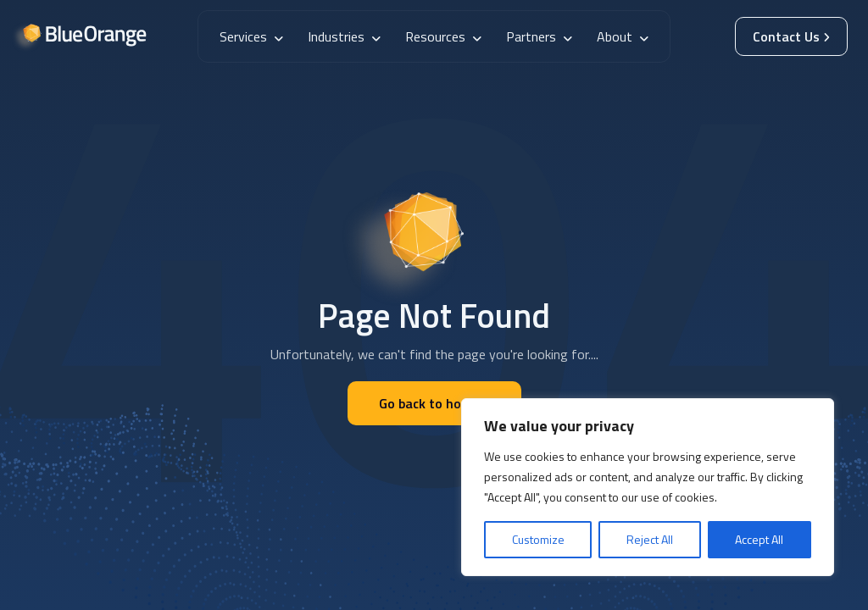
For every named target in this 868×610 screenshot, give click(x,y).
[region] (648, 487)
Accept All (759, 539)
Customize (538, 539)
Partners (539, 36)
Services (251, 36)
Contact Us (791, 36)
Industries (344, 36)
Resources (443, 36)
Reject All (650, 539)
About (623, 36)
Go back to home (434, 403)
